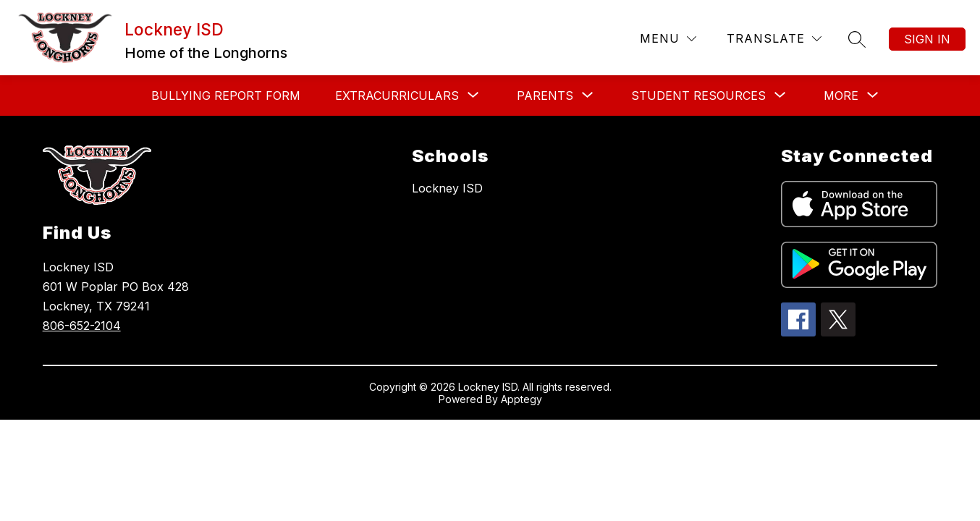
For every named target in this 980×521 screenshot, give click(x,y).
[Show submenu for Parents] (545, 96)
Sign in (927, 39)
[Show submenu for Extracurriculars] (397, 96)
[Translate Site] (774, 39)
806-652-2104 (82, 326)
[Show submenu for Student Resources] (698, 96)
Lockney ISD (447, 188)
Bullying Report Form (226, 96)
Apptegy (521, 399)
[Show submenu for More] (841, 96)
